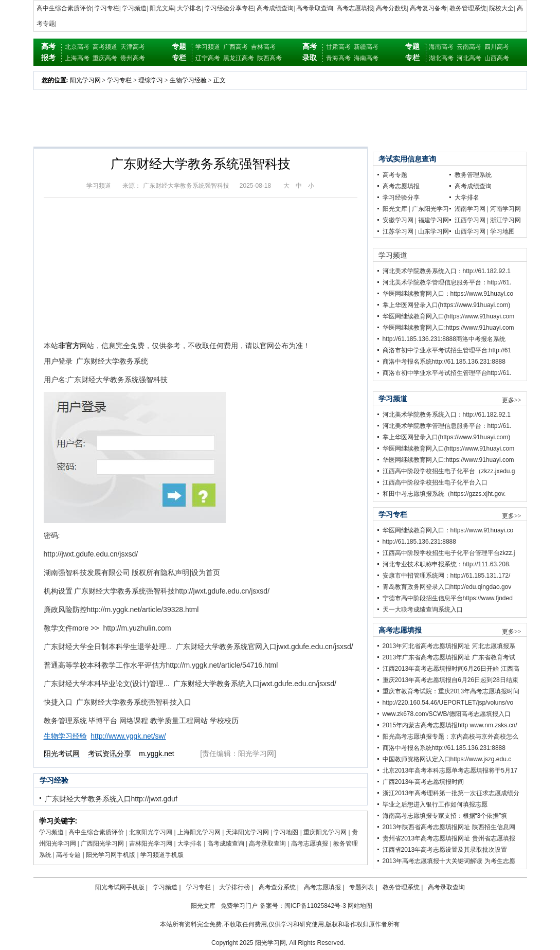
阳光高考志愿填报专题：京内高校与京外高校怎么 (450, 737)
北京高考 (77, 47)
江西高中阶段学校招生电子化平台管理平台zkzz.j (449, 553)
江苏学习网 (398, 231)
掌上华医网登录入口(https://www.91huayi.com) (447, 305)
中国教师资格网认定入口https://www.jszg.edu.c (447, 759)
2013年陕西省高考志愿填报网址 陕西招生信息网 (449, 827)
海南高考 (366, 58)
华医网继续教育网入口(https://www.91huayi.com (449, 316)
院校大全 (501, 8)
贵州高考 (133, 58)
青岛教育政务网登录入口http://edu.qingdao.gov (447, 587)
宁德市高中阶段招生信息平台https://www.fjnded (448, 598)
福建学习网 (433, 220)
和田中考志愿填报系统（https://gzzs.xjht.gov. (444, 494)
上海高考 (77, 58)
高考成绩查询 (275, 8)
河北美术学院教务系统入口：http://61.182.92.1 (447, 271)
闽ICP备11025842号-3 (315, 906)
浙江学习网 (505, 220)
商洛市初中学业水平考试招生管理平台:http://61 (447, 350)
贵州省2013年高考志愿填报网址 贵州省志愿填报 (449, 838)
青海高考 (338, 58)
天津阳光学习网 (247, 832)
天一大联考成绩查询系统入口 (423, 610)
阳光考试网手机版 (120, 887)
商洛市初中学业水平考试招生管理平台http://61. (447, 373)
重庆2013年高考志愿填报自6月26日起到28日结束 (450, 680)
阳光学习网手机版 (111, 855)
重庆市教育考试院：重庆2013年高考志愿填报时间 (451, 691)
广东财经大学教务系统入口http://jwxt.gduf (111, 799)
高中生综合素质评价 (64, 8)
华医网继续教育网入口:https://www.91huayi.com (448, 328)
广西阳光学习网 (102, 844)
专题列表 (362, 887)
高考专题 (68, 855)
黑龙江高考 (239, 58)
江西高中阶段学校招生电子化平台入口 (435, 482)
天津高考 (133, 47)
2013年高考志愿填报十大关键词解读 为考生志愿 (449, 861)
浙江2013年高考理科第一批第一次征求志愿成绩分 (451, 793)
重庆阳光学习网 (325, 832)
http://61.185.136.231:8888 (419, 542)
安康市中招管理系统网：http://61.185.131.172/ (447, 576)
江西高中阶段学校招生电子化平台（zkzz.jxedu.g (449, 471)
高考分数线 (391, 8)
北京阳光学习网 (151, 832)
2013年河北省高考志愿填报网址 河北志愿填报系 (449, 646)
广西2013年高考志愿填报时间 (423, 782)
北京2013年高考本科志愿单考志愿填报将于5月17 (450, 770)
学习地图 (286, 832)
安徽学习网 (398, 220)
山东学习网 (433, 231)
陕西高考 (269, 58)
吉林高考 (263, 47)
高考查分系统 (277, 887)
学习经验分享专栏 (229, 8)
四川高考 (497, 47)
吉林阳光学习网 (151, 844)
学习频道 (134, 8)
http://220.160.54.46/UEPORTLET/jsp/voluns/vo (448, 703)
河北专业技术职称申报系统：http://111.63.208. (447, 564)
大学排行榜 (234, 887)
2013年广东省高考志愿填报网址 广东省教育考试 (449, 657)
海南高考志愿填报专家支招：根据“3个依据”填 (445, 816)
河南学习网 (505, 209)
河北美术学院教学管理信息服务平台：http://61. (447, 282)
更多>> (512, 400)
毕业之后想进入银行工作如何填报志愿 (435, 804)
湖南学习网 (470, 209)
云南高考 (469, 47)
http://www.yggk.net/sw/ (128, 736)
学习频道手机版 (162, 855)
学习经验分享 (401, 198)
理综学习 (151, 80)
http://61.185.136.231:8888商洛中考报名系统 (444, 339)
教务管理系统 (468, 8)
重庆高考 (105, 58)
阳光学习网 (85, 80)
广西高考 (236, 47)
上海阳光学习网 (199, 832)
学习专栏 (107, 8)
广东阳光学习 (430, 209)
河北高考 (469, 58)
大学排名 (189, 8)
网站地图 (360, 906)
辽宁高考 (208, 58)
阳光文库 (162, 8)
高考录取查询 (315, 8)
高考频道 (105, 47)
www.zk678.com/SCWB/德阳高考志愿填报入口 (447, 714)
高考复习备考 (428, 8)
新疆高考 (366, 47)
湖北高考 (441, 58)
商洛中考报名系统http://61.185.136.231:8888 (444, 362)
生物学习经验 (188, 80)
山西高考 (497, 58)
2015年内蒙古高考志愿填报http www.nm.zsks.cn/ (450, 725)
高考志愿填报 (355, 8)
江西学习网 (470, 220)
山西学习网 (470, 231)
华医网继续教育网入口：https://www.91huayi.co (448, 294)
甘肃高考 (338, 47)
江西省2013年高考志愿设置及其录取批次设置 (445, 850)
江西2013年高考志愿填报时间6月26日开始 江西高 (451, 669)
